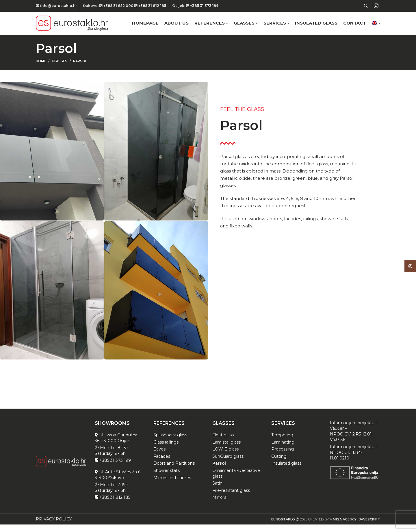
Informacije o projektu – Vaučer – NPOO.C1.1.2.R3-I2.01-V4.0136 (354, 439)
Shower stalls (167, 478)
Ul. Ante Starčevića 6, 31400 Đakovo (118, 482)
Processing (283, 457)
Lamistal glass (226, 450)
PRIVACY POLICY (54, 527)
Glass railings (166, 450)
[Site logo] (72, 27)
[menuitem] (376, 27)
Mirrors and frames (172, 485)
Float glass (223, 443)
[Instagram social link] (376, 6)
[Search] (365, 6)
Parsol (219, 471)
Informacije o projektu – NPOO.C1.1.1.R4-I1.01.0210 (354, 460)
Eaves (159, 457)
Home (41, 69)
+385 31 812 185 (152, 6)
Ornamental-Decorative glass (236, 481)
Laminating (283, 450)
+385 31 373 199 (204, 6)
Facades (162, 464)
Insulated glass (286, 471)
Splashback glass (170, 443)
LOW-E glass (225, 457)
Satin (217, 491)
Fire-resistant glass (231, 498)
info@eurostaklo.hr (58, 6)
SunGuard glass (228, 464)
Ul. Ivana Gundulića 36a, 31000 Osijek (116, 446)
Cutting (279, 464)
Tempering (282, 443)
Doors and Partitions (174, 471)
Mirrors (219, 505)
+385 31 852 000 (118, 6)
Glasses (60, 69)
